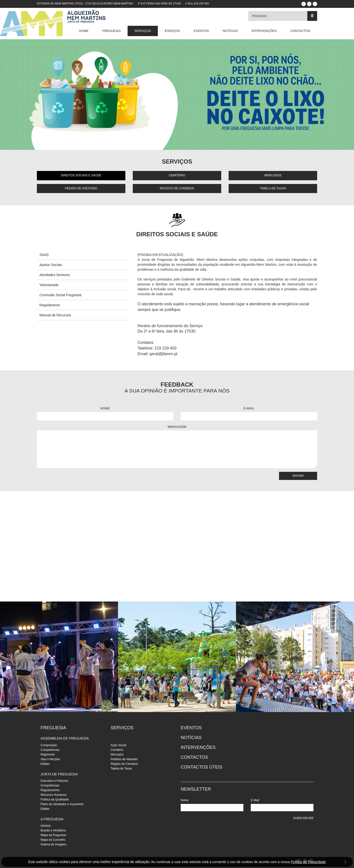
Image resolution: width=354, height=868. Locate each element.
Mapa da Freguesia (53, 835)
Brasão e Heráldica (53, 830)
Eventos (201, 31)
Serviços (143, 31)
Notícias (230, 31)
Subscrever (303, 818)
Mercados (273, 175)
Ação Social (118, 745)
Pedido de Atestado (81, 188)
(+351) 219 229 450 (197, 3)
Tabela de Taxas (273, 188)
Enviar (298, 476)
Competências (50, 750)
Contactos (300, 31)
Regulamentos (50, 790)
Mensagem (177, 427)
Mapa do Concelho (53, 840)
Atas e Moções (50, 759)
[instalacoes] (59, 657)
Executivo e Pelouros (54, 781)
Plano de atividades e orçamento (62, 804)
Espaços (172, 31)
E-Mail (249, 408)
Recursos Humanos (53, 795)
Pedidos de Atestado (124, 759)
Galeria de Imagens (53, 844)
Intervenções (264, 31)
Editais (45, 764)
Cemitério (177, 175)
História (46, 826)
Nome (105, 408)
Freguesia (111, 31)
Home (84, 31)
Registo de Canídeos (177, 188)
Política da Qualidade (55, 799)
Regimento (48, 755)
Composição (49, 745)
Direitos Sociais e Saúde (81, 175)
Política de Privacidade (308, 862)
